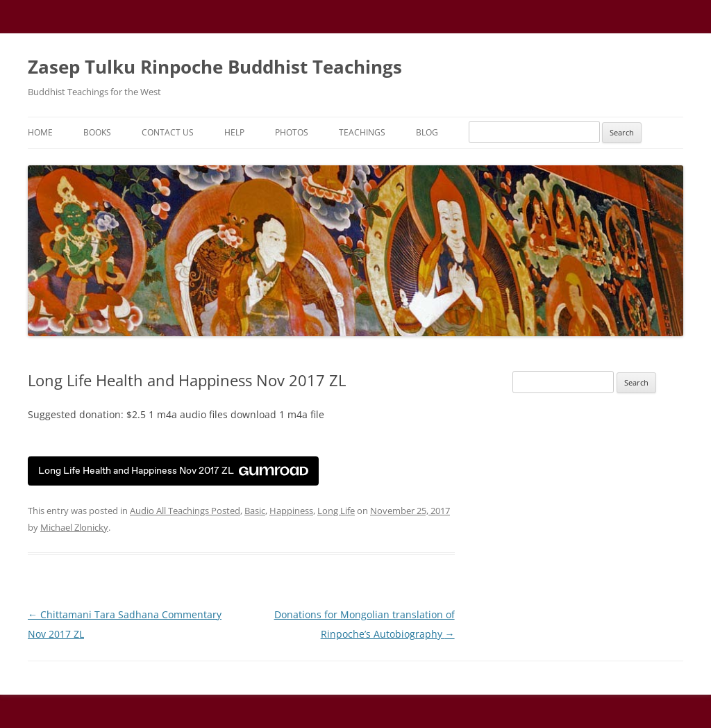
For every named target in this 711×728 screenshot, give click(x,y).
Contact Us (168, 132)
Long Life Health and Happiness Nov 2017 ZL (173, 471)
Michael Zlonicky (74, 527)
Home (40, 132)
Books (97, 132)
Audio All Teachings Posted (185, 511)
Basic (255, 511)
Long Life (336, 511)
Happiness (291, 511)
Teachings (362, 132)
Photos (292, 132)
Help (234, 132)
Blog (427, 132)
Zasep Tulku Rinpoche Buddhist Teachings (215, 67)
